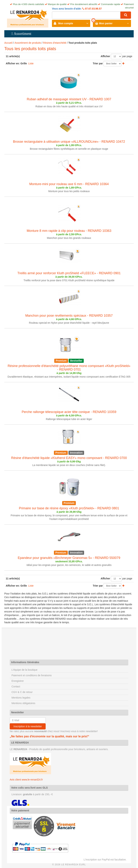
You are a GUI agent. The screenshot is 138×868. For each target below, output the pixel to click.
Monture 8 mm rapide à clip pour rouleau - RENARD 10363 (69, 231)
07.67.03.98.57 (93, 9)
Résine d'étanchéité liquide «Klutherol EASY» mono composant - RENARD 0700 (69, 458)
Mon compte (66, 23)
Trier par (98, 63)
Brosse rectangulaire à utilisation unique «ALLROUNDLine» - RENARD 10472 (69, 142)
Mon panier (106, 23)
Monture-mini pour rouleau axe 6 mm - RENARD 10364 (69, 184)
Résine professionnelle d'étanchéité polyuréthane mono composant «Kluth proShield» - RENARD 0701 (69, 368)
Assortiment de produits (28, 43)
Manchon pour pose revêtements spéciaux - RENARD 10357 (69, 316)
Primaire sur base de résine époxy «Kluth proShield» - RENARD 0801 (69, 508)
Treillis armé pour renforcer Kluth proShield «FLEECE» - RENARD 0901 (69, 273)
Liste (31, 63)
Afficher (105, 56)
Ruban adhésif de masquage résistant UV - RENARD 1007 (69, 99)
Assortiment (22, 34)
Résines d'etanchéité (55, 43)
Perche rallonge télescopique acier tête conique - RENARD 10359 (69, 412)
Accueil (8, 43)
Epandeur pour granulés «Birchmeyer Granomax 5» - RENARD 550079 (69, 558)
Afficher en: (13, 63)
